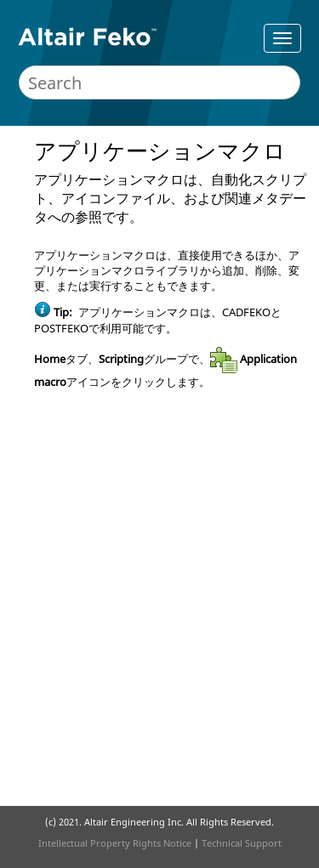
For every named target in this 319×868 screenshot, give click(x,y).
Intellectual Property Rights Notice (115, 843)
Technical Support (242, 843)
